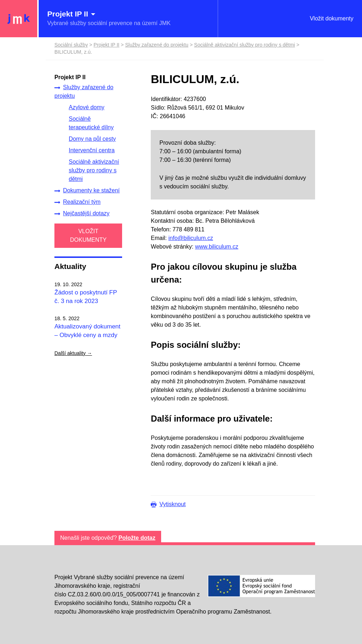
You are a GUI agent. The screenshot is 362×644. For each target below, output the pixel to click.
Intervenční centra (92, 150)
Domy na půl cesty (92, 139)
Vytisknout (172, 504)
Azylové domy (87, 107)
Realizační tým (78, 202)
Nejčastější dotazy (82, 213)
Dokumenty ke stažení (87, 191)
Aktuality (70, 266)
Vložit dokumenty (332, 18)
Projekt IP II (106, 45)
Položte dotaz (137, 538)
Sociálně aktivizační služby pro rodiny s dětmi (94, 170)
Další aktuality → (73, 353)
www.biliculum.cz (217, 247)
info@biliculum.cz (191, 238)
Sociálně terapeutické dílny (91, 123)
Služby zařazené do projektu (84, 92)
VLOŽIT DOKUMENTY (88, 236)
